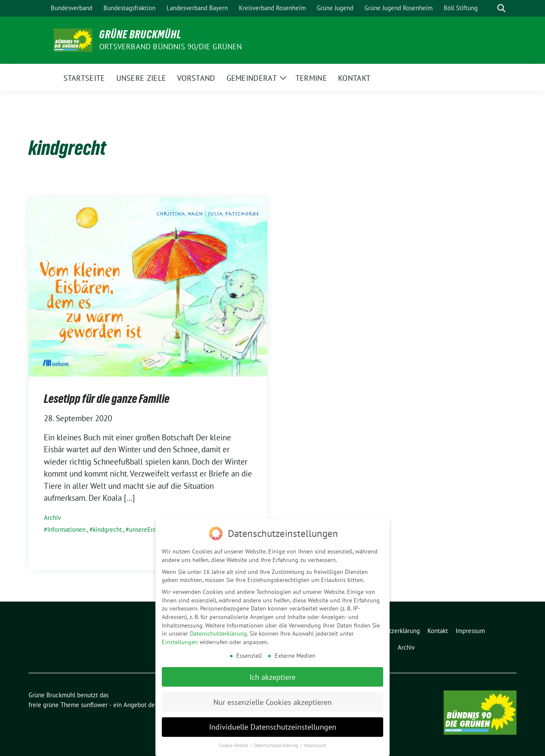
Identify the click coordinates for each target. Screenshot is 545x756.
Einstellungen (180, 640)
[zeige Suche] (501, 8)
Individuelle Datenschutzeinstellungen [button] (273, 725)
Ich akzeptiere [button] (272, 675)
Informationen (66, 529)
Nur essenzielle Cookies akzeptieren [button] (272, 700)
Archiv (52, 518)
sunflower (94, 705)
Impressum (315, 744)
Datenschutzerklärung (218, 632)
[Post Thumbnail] (148, 286)
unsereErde (144, 529)
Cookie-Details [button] (234, 744)
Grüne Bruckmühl (140, 34)
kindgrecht (107, 529)
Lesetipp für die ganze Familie (107, 399)
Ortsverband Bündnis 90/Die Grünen (171, 47)
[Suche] (489, 8)
